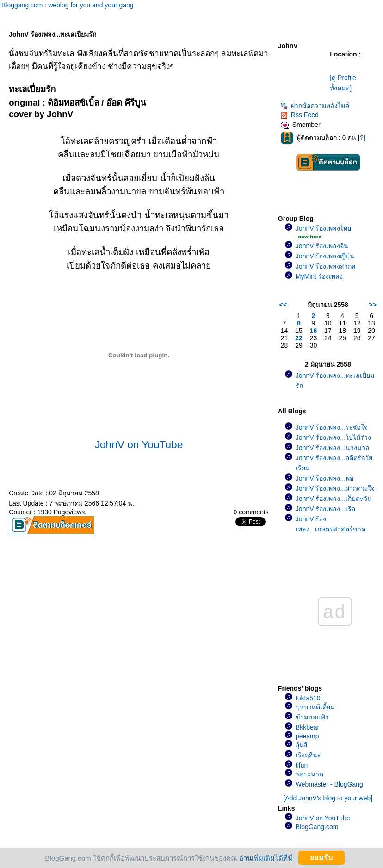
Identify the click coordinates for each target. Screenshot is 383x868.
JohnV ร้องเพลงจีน (322, 246)
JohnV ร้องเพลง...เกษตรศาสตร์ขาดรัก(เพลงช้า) (330, 529)
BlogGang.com (317, 827)
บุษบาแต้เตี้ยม (315, 707)
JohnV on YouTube (139, 444)
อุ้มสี (302, 745)
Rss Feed (300, 115)
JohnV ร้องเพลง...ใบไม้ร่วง (333, 437)
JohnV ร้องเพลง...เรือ (325, 509)
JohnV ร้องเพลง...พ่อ (324, 478)
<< (283, 305)
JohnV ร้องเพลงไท (324, 228)
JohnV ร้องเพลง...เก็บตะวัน (334, 499)
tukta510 (308, 698)
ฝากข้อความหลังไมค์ (315, 106)
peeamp (307, 736)
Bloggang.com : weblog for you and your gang (68, 5)
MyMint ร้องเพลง (319, 276)
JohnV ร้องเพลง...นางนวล (333, 448)
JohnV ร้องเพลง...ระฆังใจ (332, 427)
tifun (302, 765)
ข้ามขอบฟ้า (312, 717)
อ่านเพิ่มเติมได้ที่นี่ (266, 858)
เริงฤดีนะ (308, 755)
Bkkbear (307, 727)
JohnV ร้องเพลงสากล (326, 266)
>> (373, 305)
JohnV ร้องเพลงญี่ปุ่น (325, 256)
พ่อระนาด (309, 774)
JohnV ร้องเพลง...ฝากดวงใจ (335, 488)
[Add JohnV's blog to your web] (328, 798)
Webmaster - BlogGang (329, 784)
